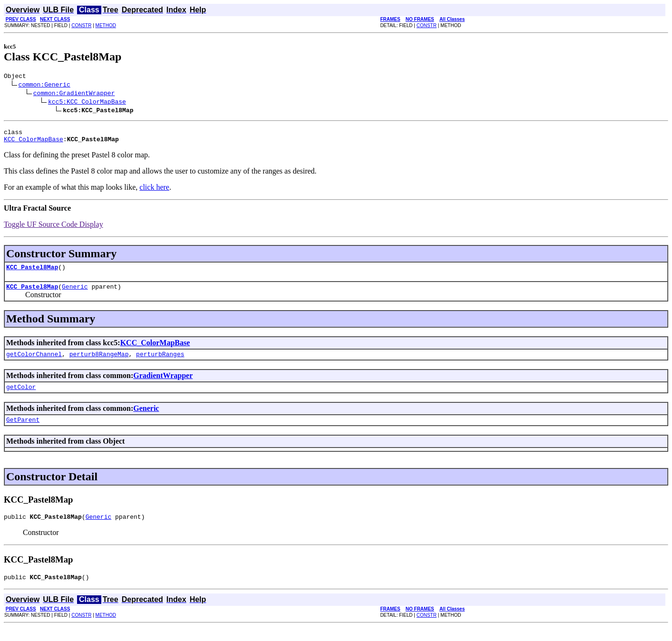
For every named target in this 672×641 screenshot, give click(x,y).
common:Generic (44, 86)
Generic (75, 293)
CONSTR (81, 25)
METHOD (106, 25)
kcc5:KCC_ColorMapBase (87, 103)
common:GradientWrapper (74, 94)
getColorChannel (34, 362)
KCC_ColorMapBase (34, 143)
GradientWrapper (163, 384)
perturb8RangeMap (99, 362)
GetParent (23, 431)
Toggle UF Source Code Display (54, 228)
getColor (21, 397)
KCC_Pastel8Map (32, 272)
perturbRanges (160, 362)
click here (154, 191)
